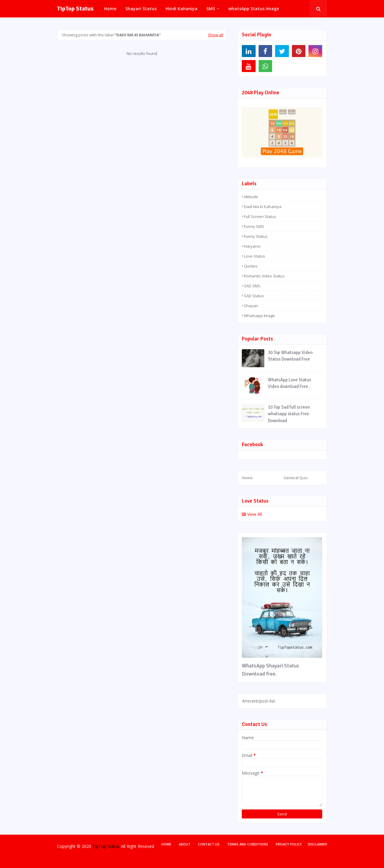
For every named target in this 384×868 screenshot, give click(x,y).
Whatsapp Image (259, 316)
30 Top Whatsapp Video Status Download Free (290, 356)
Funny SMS (254, 226)
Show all (216, 35)
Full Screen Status (260, 216)
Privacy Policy (289, 844)
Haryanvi (252, 246)
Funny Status (256, 236)
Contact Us (209, 844)
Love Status (255, 256)
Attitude (251, 197)
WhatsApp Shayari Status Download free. (270, 670)
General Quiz (296, 478)
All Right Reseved (138, 846)
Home (247, 478)
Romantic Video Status (264, 276)
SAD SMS (252, 286)
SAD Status (254, 296)
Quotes (251, 266)
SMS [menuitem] (211, 9)
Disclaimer (317, 844)
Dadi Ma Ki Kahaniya (263, 207)
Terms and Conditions (248, 844)
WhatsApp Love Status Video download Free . (289, 383)
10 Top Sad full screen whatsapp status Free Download (289, 414)
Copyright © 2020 (74, 846)
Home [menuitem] (110, 9)
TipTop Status (75, 9)
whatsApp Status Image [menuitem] (254, 9)
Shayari (251, 306)
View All (252, 514)
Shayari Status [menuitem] (141, 9)
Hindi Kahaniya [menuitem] (181, 9)
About (185, 844)
